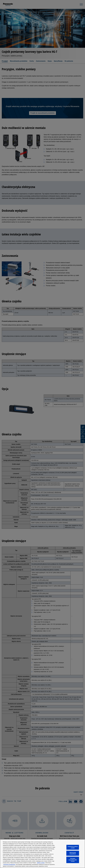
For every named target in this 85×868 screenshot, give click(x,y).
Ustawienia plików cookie (73, 847)
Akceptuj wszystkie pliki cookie (73, 860)
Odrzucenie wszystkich (73, 853)
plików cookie (41, 863)
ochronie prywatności (9, 864)
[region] (42, 854)
